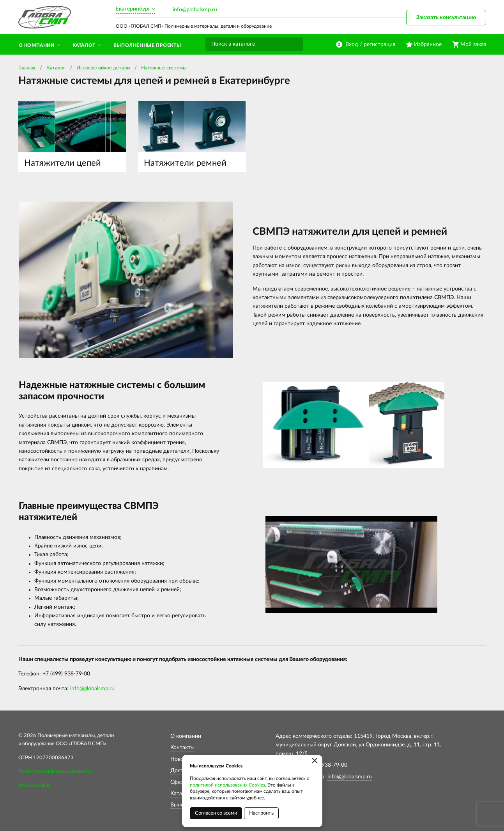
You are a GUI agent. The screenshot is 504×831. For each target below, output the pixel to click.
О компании (186, 736)
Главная (27, 68)
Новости (181, 759)
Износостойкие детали (103, 68)
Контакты (182, 748)
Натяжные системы (164, 68)
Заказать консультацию (446, 18)
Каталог (56, 68)
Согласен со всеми (216, 813)
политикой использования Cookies (227, 785)
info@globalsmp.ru (195, 10)
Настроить (261, 813)
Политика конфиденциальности (55, 772)
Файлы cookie (34, 786)
